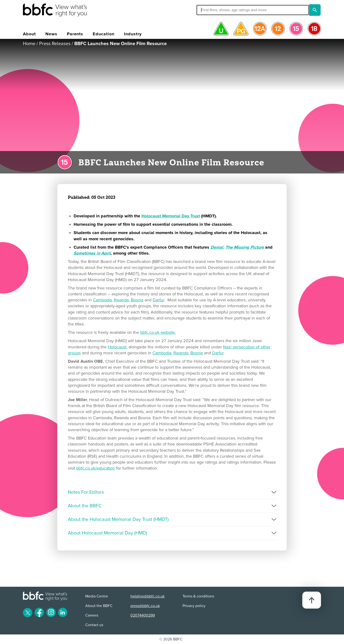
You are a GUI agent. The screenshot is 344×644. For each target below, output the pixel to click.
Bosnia (137, 300)
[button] (217, 10)
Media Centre (97, 596)
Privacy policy (194, 606)
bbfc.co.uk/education (96, 468)
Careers (92, 615)
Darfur (158, 300)
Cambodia (102, 300)
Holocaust (117, 347)
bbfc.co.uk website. (158, 332)
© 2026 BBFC (171, 639)
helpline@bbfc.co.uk (148, 596)
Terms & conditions (198, 596)
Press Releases (55, 44)
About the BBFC (99, 606)
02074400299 (143, 615)
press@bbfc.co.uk (145, 606)
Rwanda (121, 300)
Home (29, 44)
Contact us (94, 625)
